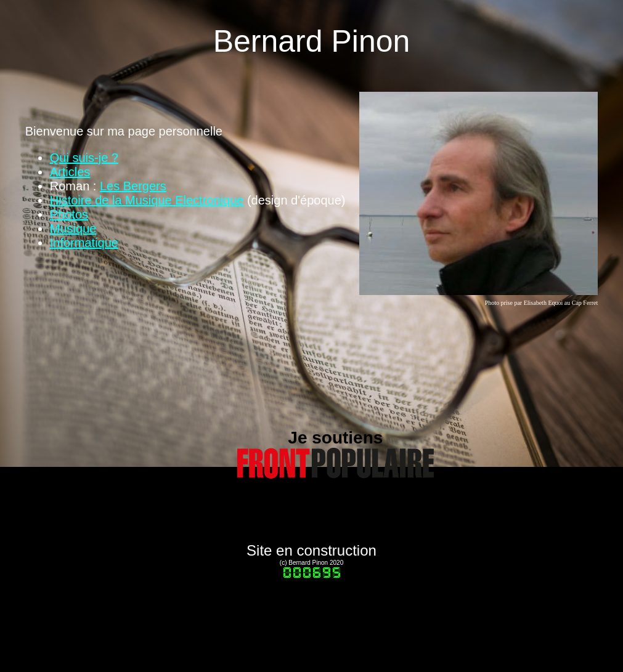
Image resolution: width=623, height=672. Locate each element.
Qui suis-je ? (84, 158)
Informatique (84, 243)
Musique (73, 229)
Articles (70, 172)
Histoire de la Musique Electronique (147, 200)
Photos (69, 214)
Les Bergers (133, 186)
